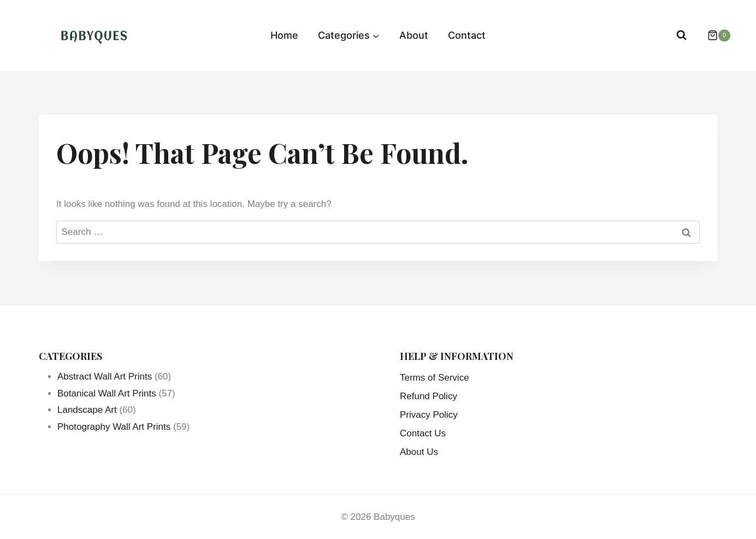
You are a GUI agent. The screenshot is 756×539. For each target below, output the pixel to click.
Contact (467, 35)
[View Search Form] (681, 35)
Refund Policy (429, 396)
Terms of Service (435, 378)
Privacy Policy (429, 415)
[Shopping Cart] (713, 35)
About (414, 35)
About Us (419, 452)
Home (284, 35)
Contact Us (423, 433)
